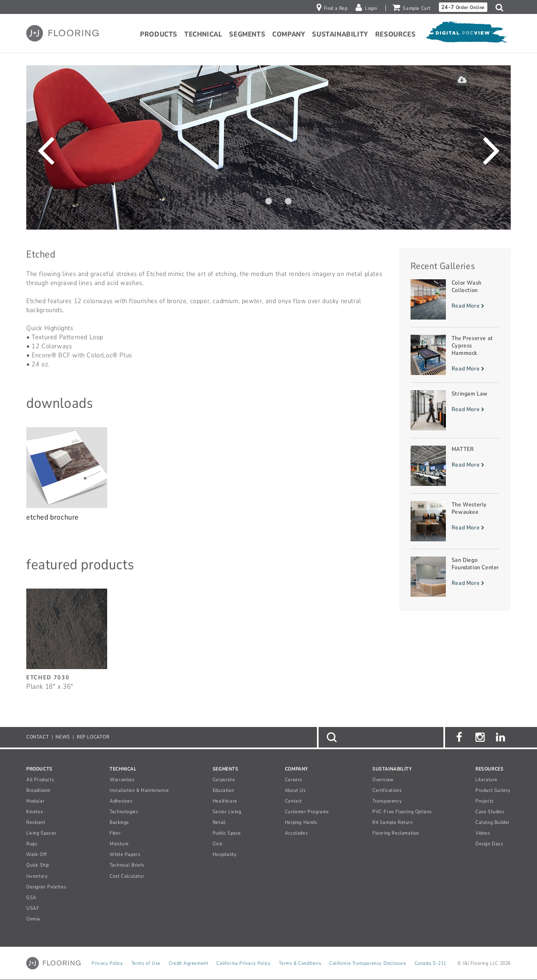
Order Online (463, 7)
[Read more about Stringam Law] (455, 410)
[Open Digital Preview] (466, 35)
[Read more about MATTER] (455, 466)
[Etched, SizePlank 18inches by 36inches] (67, 635)
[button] (501, 7)
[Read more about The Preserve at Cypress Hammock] (455, 355)
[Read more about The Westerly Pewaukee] (455, 521)
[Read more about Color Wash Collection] (455, 299)
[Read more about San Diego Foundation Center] (455, 577)
